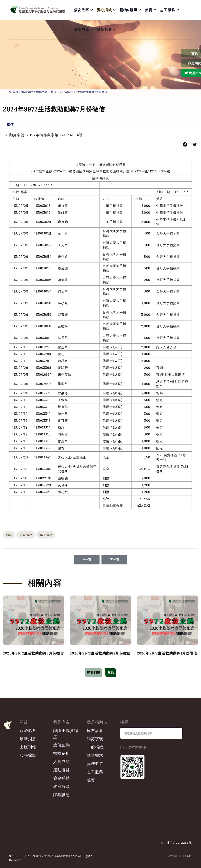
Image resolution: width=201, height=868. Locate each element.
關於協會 (104, 29)
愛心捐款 (104, 10)
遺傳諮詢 (62, 745)
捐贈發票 (95, 764)
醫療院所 (62, 753)
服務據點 (28, 755)
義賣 (149, 10)
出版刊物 (28, 747)
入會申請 (62, 762)
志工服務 (168, 10)
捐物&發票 (128, 10)
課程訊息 (62, 795)
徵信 (10, 124)
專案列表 (94, 673)
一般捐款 (95, 747)
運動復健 (62, 770)
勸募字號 (95, 739)
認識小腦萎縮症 (66, 734)
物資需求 (95, 755)
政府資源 (62, 786)
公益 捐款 (26, 535)
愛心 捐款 (46, 535)
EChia (188, 856)
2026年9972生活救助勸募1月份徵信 (167, 653)
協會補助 (62, 778)
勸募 (9, 535)
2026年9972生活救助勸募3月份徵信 (33, 653)
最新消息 (82, 29)
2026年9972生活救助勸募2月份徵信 (100, 653)
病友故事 (82, 10)
